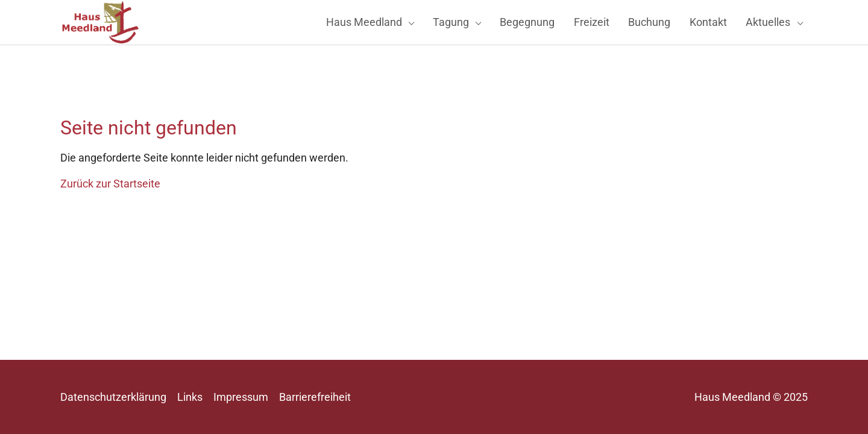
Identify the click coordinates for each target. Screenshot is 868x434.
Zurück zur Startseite (110, 205)
